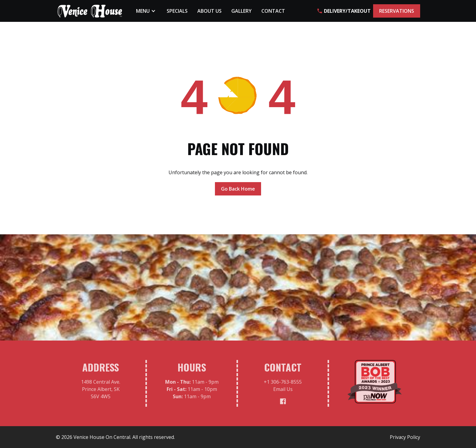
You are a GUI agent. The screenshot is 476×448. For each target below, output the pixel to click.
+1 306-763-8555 (283, 384)
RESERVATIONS (397, 11)
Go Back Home (238, 189)
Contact (273, 11)
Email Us (283, 391)
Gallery (241, 11)
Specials (177, 11)
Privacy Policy (405, 437)
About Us (209, 11)
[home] (90, 11)
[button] (146, 11)
